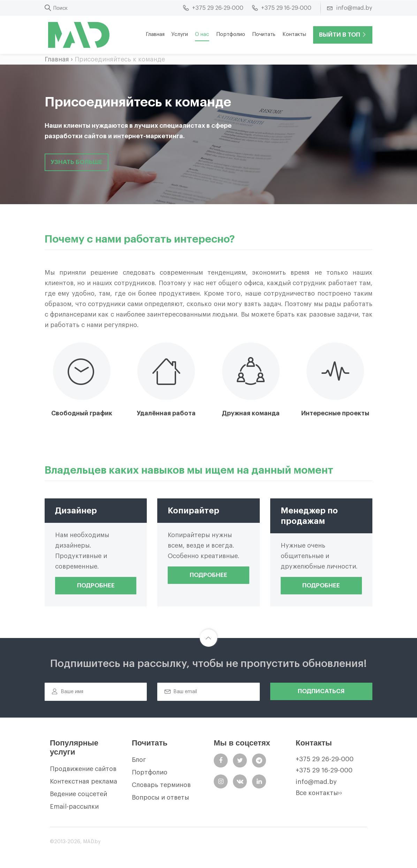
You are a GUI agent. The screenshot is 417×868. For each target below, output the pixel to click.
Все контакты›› (319, 793)
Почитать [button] (264, 34)
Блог (139, 760)
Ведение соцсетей (78, 794)
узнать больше (77, 162)
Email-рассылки (74, 807)
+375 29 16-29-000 (324, 770)
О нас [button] (202, 34)
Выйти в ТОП (343, 35)
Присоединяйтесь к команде (120, 59)
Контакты (294, 34)
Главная (155, 34)
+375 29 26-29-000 (325, 759)
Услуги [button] (180, 34)
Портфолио (231, 34)
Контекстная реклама (84, 781)
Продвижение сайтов (83, 769)
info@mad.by (316, 782)
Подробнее (96, 585)
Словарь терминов (161, 785)
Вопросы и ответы (160, 797)
